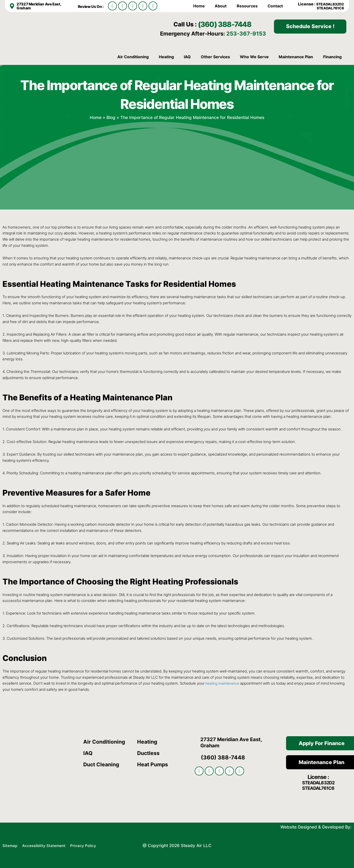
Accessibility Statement (48, 845)
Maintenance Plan (296, 57)
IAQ (187, 57)
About (221, 6)
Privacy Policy (91, 845)
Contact (275, 6)
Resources (247, 6)
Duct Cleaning (102, 764)
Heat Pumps (153, 764)
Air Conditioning (133, 57)
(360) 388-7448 (232, 23)
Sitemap (11, 845)
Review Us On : (92, 6)
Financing (332, 57)
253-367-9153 (246, 33)
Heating (166, 57)
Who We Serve (254, 57)
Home (199, 6)
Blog (111, 117)
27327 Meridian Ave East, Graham (40, 6)
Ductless (149, 753)
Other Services (215, 57)
